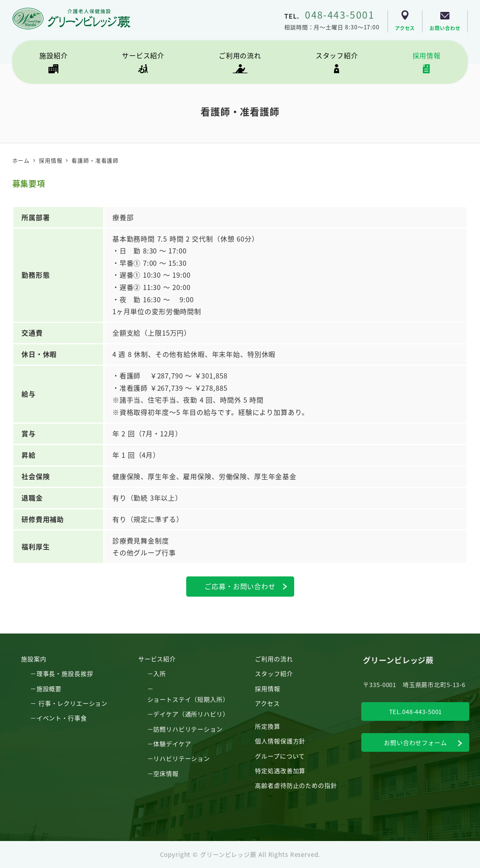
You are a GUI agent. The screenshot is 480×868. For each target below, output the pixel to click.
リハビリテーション (182, 758)
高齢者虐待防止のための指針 (296, 785)
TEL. (329, 16)
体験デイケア (172, 743)
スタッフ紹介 (274, 673)
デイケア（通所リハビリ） (191, 714)
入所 (160, 673)
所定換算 (267, 726)
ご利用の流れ (274, 659)
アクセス (267, 703)
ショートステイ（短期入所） (188, 699)
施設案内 (34, 659)
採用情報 (267, 688)
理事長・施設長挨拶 (65, 673)
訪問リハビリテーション (188, 729)
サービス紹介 (157, 659)
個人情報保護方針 (280, 741)
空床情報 (166, 773)
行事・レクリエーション (73, 703)
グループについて (280, 756)
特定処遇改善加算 (280, 770)
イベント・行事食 (62, 718)
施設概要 (49, 688)
